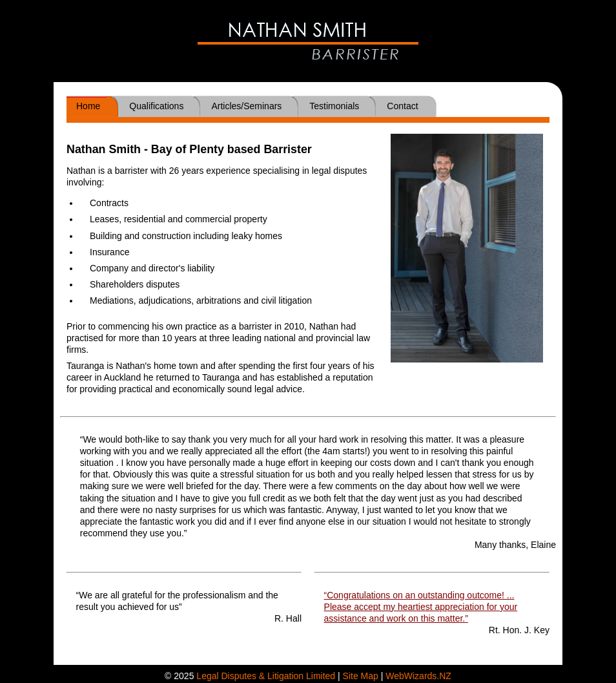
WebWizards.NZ (418, 676)
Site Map (361, 676)
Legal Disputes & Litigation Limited (266, 676)
